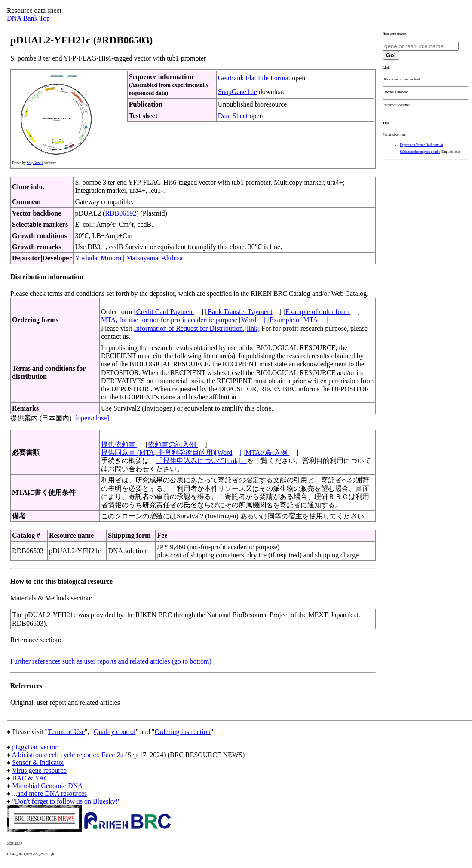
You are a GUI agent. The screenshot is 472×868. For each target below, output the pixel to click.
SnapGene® (35, 163)
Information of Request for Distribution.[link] (197, 328)
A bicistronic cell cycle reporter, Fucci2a (67, 755)
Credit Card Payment (165, 312)
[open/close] (92, 418)
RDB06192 (121, 213)
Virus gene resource (39, 770)
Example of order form (318, 312)
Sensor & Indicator (38, 763)
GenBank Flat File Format (254, 78)
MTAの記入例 (267, 452)
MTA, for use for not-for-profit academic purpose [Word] (183, 320)
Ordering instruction (183, 732)
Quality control (115, 732)
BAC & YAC (30, 778)
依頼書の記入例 (173, 444)
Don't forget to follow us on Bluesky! (66, 801)
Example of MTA (294, 320)
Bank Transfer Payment (240, 312)
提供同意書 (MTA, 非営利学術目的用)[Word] (171, 452)
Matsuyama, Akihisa (154, 258)
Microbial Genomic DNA (47, 786)
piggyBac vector (35, 747)
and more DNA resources (52, 793)
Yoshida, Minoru (98, 258)
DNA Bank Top (28, 18)
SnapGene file (238, 92)
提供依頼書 (119, 444)
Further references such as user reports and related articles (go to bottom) (111, 661)
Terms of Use (66, 732)
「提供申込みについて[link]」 (202, 461)
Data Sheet (233, 116)
